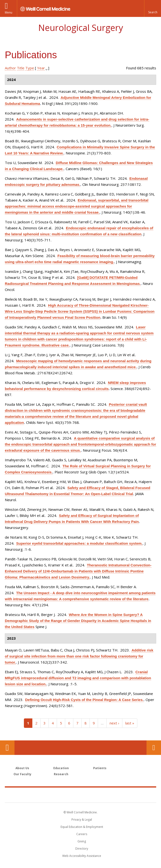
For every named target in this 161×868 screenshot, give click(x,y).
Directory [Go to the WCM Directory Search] (82, 849)
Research (61, 774)
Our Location (7, 748)
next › (114, 723)
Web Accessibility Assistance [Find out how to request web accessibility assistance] (82, 856)
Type (30, 68)
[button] (153, 8)
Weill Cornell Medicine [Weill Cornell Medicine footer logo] (81, 795)
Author (10, 68)
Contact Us (154, 748)
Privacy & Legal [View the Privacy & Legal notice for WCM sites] (82, 820)
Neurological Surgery (81, 28)
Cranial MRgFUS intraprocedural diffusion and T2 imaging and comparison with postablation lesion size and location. (78, 678)
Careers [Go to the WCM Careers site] (82, 834)
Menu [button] (9, 12)
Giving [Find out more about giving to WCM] (82, 841)
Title (21, 68)
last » (130, 723)
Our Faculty (22, 774)
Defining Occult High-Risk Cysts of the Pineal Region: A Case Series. (84, 700)
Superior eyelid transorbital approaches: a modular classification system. (79, 543)
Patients (100, 768)
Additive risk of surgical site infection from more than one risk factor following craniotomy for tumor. (79, 656)
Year (41, 68)
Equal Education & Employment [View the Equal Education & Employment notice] (82, 827)
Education (61, 768)
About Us (22, 768)
